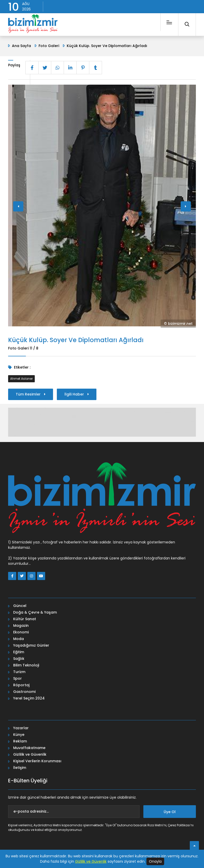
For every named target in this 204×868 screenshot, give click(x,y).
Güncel (20, 605)
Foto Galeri (49, 46)
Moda (19, 638)
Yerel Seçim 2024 (29, 697)
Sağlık (19, 658)
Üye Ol (170, 811)
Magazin (21, 625)
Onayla (155, 861)
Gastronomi (24, 691)
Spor (18, 678)
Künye (19, 734)
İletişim (20, 767)
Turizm (19, 671)
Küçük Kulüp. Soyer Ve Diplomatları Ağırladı (107, 46)
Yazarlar (21, 727)
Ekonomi (21, 631)
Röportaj (21, 684)
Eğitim (19, 651)
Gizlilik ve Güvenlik (30, 754)
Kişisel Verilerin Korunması (37, 760)
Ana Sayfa (21, 46)
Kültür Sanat (25, 618)
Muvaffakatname (29, 747)
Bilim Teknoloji (26, 664)
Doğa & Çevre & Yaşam (35, 612)
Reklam (20, 740)
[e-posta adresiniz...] (74, 811)
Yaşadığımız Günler (31, 645)
